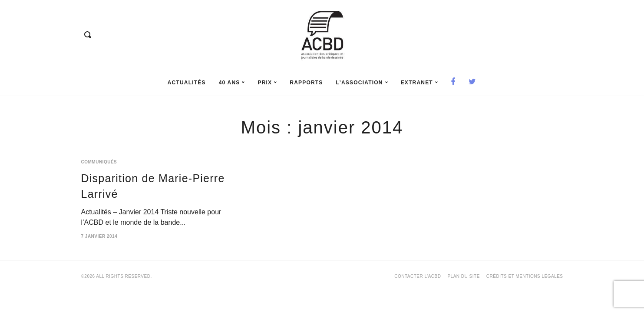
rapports (306, 83)
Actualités (187, 83)
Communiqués (99, 162)
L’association (362, 83)
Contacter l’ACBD (418, 276)
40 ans (232, 83)
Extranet (419, 83)
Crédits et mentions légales (525, 276)
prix (267, 83)
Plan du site (463, 276)
